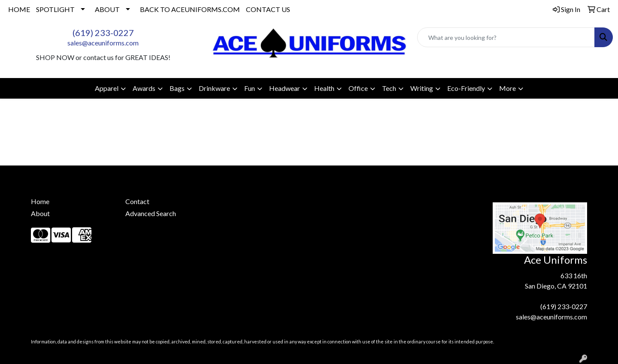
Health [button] (324, 88)
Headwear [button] (285, 88)
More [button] (507, 88)
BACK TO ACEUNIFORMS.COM (190, 9)
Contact (137, 201)
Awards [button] (144, 88)
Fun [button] (250, 88)
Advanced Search (151, 213)
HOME (19, 9)
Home (40, 201)
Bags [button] (177, 88)
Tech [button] (389, 88)
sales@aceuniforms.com (103, 43)
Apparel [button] (107, 88)
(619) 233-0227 (103, 33)
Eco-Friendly (466, 88)
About (40, 213)
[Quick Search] (506, 37)
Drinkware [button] (214, 88)
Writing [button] (422, 88)
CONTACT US (268, 9)
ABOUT (107, 9)
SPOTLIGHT (55, 9)
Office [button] (358, 88)
